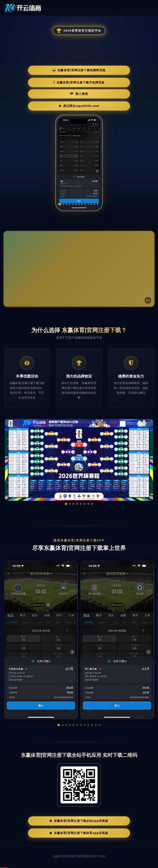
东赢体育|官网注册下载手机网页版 (116, 79)
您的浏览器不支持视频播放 (79, 263)
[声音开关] (147, 294)
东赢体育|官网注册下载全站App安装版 (79, 816)
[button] (59, 719)
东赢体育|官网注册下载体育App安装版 (79, 829)
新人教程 (49, 91)
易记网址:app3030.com (99, 91)
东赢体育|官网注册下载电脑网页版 (43, 79)
